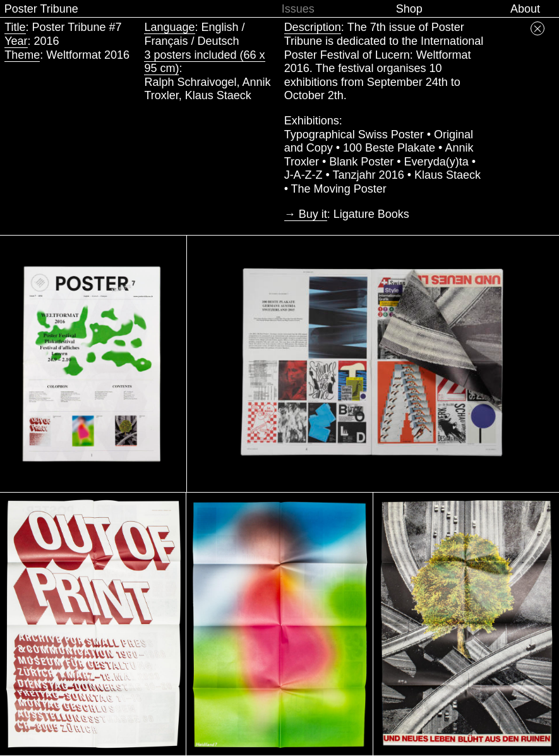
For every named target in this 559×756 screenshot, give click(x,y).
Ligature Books (371, 214)
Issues (298, 9)
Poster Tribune (41, 9)
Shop (409, 9)
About (525, 9)
